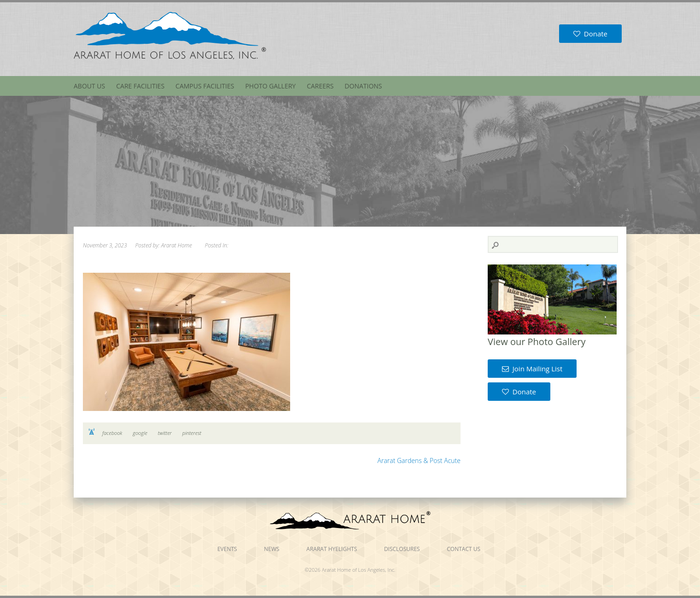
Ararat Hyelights (332, 549)
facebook (112, 433)
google (140, 433)
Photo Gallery (270, 86)
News (271, 549)
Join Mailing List (532, 369)
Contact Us (464, 549)
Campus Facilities (205, 86)
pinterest (192, 433)
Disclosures (402, 549)
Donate (590, 34)
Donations (363, 86)
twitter (165, 433)
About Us (89, 86)
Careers (320, 86)
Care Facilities (140, 86)
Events (227, 549)
